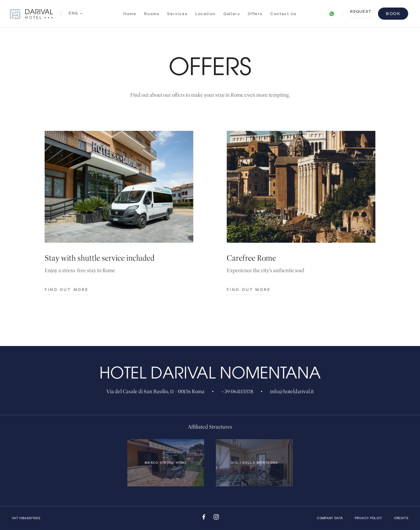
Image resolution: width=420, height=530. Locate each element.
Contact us (283, 10)
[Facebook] (204, 519)
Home (130, 14)
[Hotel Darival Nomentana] (31, 15)
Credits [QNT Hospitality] (401, 518)
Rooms (152, 13)
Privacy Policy (368, 518)
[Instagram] (216, 519)
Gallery (232, 12)
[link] (332, 11)
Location (205, 13)
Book (393, 14)
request (361, 12)
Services (177, 13)
